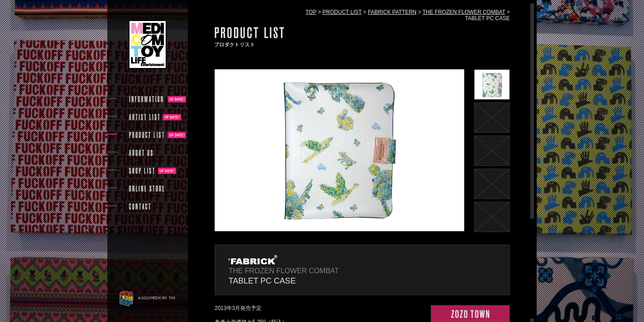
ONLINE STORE (147, 189)
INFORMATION (147, 99)
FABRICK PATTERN (392, 12)
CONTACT (140, 207)
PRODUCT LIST (342, 12)
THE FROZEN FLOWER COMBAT (464, 12)
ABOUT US (141, 153)
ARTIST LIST (144, 117)
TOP (311, 12)
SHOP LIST (142, 171)
